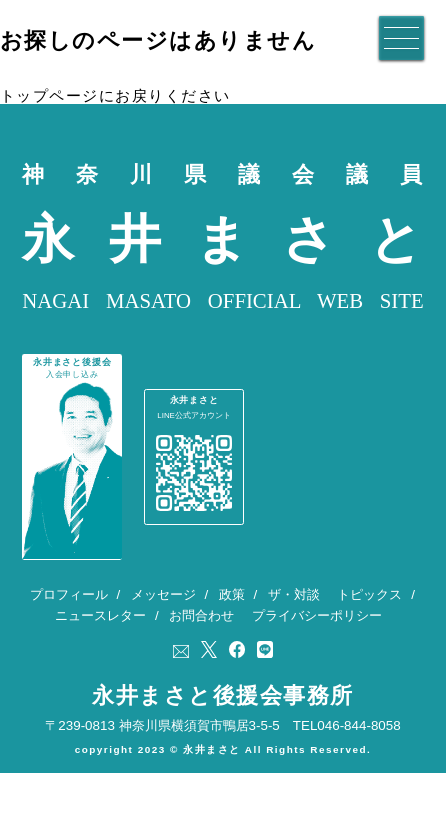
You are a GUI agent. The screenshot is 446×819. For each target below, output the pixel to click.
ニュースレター (100, 646)
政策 (232, 625)
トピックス (369, 625)
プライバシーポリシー (317, 646)
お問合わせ (201, 646)
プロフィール (69, 625)
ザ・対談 (294, 625)
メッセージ (163, 625)
